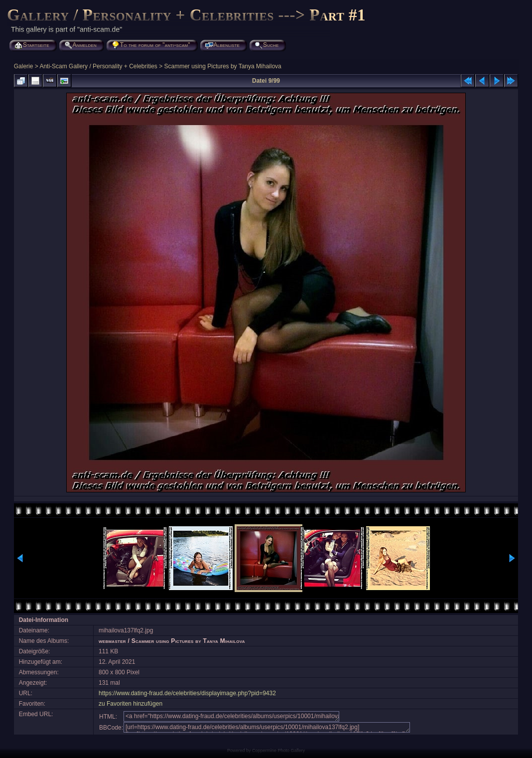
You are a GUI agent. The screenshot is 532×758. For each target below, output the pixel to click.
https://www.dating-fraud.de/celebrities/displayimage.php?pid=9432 (187, 693)
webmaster (112, 641)
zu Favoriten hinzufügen (131, 704)
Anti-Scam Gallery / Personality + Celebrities (98, 66)
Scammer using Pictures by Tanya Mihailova (223, 66)
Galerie (24, 66)
